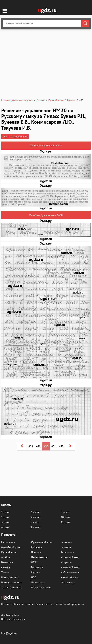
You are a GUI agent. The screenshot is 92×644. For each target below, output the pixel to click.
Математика (8, 542)
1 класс (5, 512)
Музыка (35, 572)
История (36, 552)
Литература (38, 582)
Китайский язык (70, 567)
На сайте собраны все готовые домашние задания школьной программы (42, 604)
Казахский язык (70, 577)
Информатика (39, 557)
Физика (6, 567)
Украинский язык (11, 587)
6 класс (35, 517)
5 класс (35, 512)
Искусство (67, 562)
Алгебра (6, 557)
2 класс (5, 517)
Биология (36, 547)
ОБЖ (34, 562)
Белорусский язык (11, 582)
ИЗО (34, 577)
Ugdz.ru (15, 615)
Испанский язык (70, 557)
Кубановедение (70, 572)
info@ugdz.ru (9, 633)
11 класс (66, 522)
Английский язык (11, 547)
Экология (66, 547)
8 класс (35, 527)
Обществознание (41, 587)
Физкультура (68, 582)
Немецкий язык (10, 577)
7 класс (35, 522)
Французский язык (42, 542)
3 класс (5, 522)
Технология (67, 552)
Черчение (66, 542)
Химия (5, 572)
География (37, 567)
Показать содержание (15, 136)
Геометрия (7, 562)
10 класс (66, 517)
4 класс (5, 527)
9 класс (65, 512)
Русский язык (9, 552)
